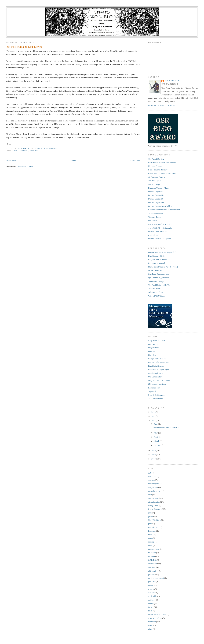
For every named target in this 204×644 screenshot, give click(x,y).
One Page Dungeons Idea (159, 274)
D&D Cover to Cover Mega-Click (162, 252)
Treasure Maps (154, 288)
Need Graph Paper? (156, 373)
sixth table (153, 596)
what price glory (155, 618)
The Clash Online (156, 399)
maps (150, 538)
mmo (150, 545)
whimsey (152, 622)
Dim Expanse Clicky (157, 256)
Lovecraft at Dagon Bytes (159, 370)
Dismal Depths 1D (156, 202)
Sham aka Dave (172, 81)
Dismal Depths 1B (156, 195)
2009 (154, 455)
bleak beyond (21, 151)
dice (150, 495)
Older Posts (135, 161)
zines (150, 629)
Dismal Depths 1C (156, 199)
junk (150, 524)
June (156, 424)
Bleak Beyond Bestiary (158, 170)
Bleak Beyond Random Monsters (162, 173)
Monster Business (156, 166)
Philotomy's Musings (157, 384)
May (156, 433)
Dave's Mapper (155, 344)
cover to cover (154, 491)
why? (150, 625)
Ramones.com (154, 388)
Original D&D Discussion (159, 380)
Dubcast (152, 351)
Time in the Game (156, 213)
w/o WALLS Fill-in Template (160, 224)
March (157, 441)
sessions (152, 593)
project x (152, 582)
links (150, 534)
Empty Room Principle (158, 259)
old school (153, 563)
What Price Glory (156, 292)
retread (151, 585)
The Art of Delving (156, 159)
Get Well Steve (154, 520)
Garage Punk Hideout (157, 359)
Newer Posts (11, 161)
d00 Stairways (154, 184)
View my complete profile (162, 106)
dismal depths (154, 502)
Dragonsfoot (153, 348)
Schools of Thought (156, 281)
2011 (154, 420)
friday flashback (155, 509)
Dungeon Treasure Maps (158, 188)
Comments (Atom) (25, 167)
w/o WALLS (153, 221)
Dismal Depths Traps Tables (160, 206)
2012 (154, 416)
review (151, 589)
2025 (154, 412)
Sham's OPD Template (158, 232)
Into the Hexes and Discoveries (24, 47)
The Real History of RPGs (159, 285)
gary (150, 513)
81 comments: (51, 148)
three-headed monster (157, 614)
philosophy (153, 571)
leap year (152, 531)
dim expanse (153, 498)
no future (152, 553)
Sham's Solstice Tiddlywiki (160, 239)
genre (151, 516)
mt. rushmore (154, 549)
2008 (154, 459)
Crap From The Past (157, 341)
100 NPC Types (155, 181)
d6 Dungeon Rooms (157, 177)
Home (73, 161)
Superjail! (152, 391)
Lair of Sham (154, 527)
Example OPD (154, 235)
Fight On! (152, 355)
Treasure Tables (155, 217)
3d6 (150, 473)
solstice (151, 600)
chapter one (153, 487)
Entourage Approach (157, 263)
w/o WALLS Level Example (160, 228)
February (158, 445)
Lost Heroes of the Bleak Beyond (162, 163)
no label (152, 556)
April (156, 437)
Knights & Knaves (156, 366)
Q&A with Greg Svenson (159, 278)
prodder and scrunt (156, 578)
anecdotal (152, 476)
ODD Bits (152, 560)
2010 (154, 450)
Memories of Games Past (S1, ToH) (163, 267)
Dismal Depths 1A (156, 192)
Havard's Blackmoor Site (159, 362)
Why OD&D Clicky (157, 296)
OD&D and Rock (155, 270)
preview (34, 151)
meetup (151, 542)
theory (151, 607)
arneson (151, 480)
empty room (153, 505)
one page (152, 567)
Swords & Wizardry (157, 395)
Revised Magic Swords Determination (164, 210)
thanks (151, 604)
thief (150, 611)
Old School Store (155, 377)
